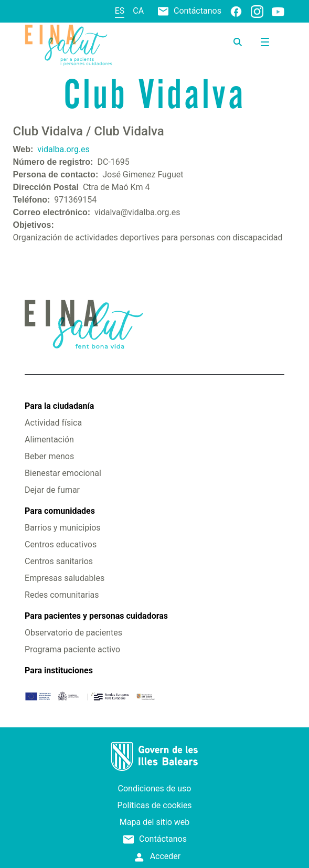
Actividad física (53, 423)
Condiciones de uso (155, 788)
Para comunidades (60, 511)
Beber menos (49, 456)
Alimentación (49, 440)
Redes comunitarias (62, 595)
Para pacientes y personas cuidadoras (96, 616)
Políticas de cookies (154, 805)
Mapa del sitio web (155, 822)
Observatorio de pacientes (73, 633)
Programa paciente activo (72, 649)
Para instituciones (59, 670)
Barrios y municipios (62, 528)
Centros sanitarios (59, 561)
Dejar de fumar (52, 490)
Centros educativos (61, 544)
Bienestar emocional (63, 473)
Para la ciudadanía (59, 406)
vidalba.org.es (63, 149)
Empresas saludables (65, 578)
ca (138, 11)
